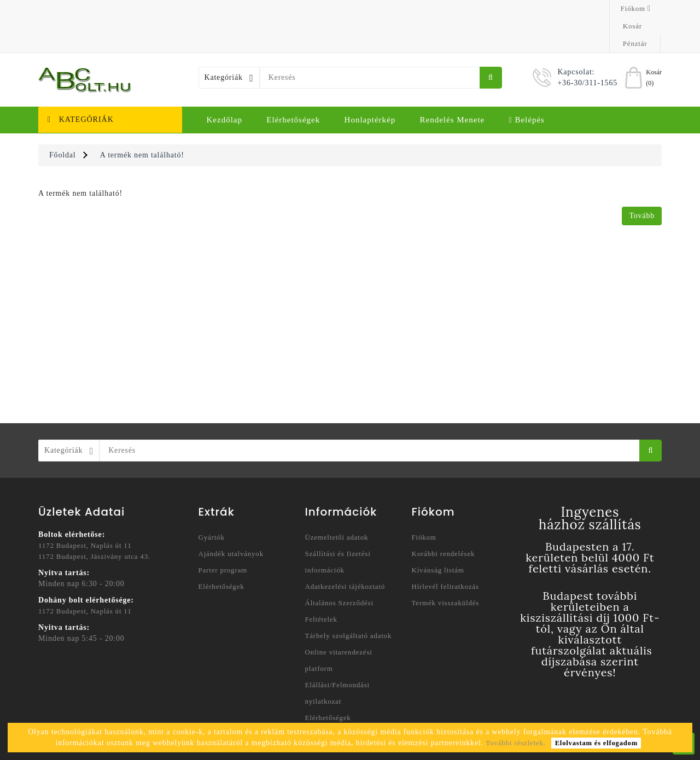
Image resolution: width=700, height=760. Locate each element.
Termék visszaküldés (446, 568)
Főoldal (62, 120)
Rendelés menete (453, 85)
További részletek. (516, 743)
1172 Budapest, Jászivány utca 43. (94, 521)
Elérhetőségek (293, 85)
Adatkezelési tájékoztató (345, 551)
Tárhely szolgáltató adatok (349, 601)
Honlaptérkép (370, 85)
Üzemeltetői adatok (337, 502)
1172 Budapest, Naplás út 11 (85, 510)
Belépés (527, 85)
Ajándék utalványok (231, 519)
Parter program (223, 535)
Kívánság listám (438, 535)
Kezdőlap (224, 85)
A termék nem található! (142, 120)
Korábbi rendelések (444, 519)
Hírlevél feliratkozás (445, 551)
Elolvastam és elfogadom (596, 743)
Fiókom (424, 502)
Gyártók (212, 502)
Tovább (642, 181)
